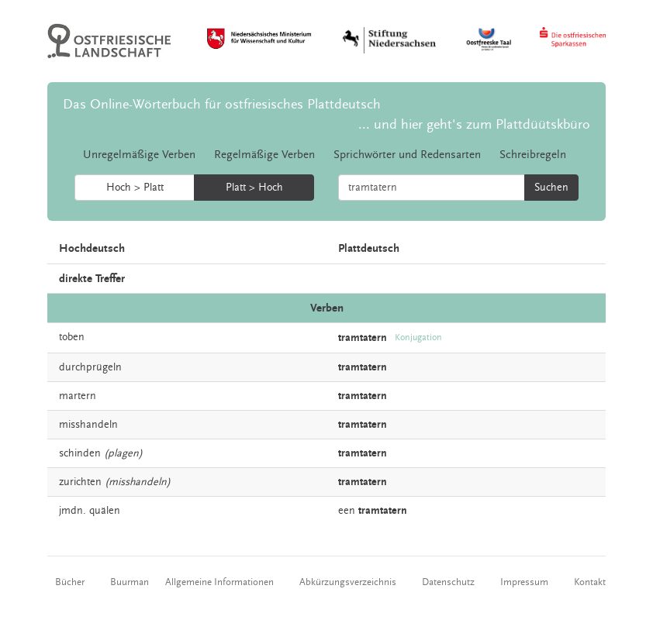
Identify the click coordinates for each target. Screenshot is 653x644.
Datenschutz (448, 582)
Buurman (130, 582)
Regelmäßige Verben (264, 155)
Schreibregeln (533, 155)
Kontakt (590, 582)
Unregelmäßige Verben (139, 155)
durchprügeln (90, 367)
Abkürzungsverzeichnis (348, 582)
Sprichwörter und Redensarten (407, 155)
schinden (80, 453)
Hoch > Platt (135, 188)
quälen (105, 511)
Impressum (524, 582)
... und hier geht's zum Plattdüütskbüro (474, 124)
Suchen (551, 188)
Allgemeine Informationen (219, 582)
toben (72, 337)
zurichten (80, 482)
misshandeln (88, 425)
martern (78, 396)
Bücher (70, 582)
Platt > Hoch (254, 188)
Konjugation (418, 337)
